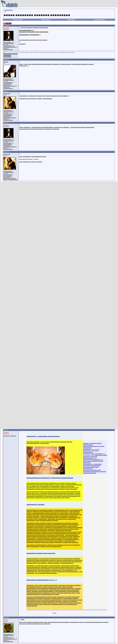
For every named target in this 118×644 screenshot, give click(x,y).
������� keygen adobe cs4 (91, 449)
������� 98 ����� (35, 505)
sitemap (55, 613)
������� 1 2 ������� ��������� (43, 436)
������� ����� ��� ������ (41, 553)
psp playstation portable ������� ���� (95, 455)
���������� (46, 20)
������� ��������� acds (93, 460)
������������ (99, 20)
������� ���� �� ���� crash (94, 454)
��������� (71, 20)
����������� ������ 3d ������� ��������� (50, 478)
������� (9, 10)
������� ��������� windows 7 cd (42, 580)
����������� (18, 20)
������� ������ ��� (92, 470)
